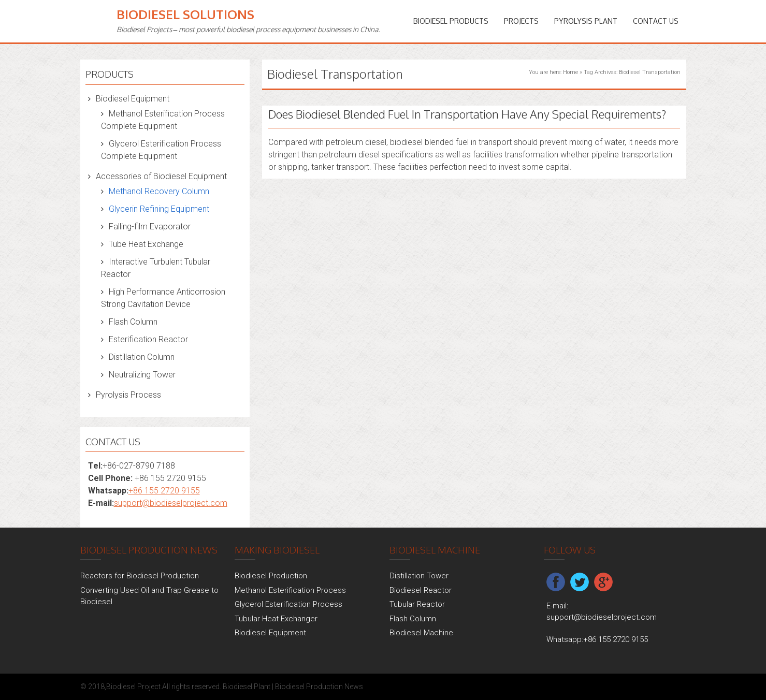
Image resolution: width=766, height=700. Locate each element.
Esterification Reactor (148, 339)
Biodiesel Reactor (421, 590)
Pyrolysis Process (128, 395)
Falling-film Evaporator (150, 227)
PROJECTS (521, 21)
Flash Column (133, 322)
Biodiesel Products (451, 21)
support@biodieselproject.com (171, 503)
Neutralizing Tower (142, 375)
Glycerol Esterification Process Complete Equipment (161, 150)
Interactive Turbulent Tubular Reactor (156, 268)
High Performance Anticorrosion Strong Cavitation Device (163, 298)
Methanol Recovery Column (159, 191)
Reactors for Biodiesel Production (140, 576)
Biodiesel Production (271, 576)
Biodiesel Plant (247, 687)
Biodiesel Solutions (185, 14)
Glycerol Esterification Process (288, 604)
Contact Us (656, 21)
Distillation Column (142, 357)
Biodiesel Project (133, 687)
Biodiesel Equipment (133, 99)
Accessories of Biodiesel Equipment (161, 176)
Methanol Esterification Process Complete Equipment (163, 120)
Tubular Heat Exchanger (276, 619)
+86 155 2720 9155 (164, 491)
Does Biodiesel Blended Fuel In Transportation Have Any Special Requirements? (467, 114)
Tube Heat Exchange (146, 244)
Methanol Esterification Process (290, 590)
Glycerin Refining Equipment (159, 209)
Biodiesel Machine (421, 633)
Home (570, 72)
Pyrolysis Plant (586, 21)
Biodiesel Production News (319, 687)
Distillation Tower (419, 576)
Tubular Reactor (417, 604)
